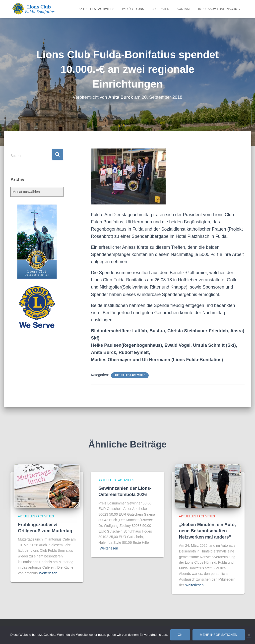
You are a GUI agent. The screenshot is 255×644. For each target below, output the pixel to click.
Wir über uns (133, 9)
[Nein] (249, 635)
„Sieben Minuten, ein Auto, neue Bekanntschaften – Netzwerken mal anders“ (207, 531)
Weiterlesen (48, 573)
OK (180, 635)
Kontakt (184, 9)
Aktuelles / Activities (97, 9)
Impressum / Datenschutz (220, 9)
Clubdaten (160, 9)
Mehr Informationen (219, 635)
